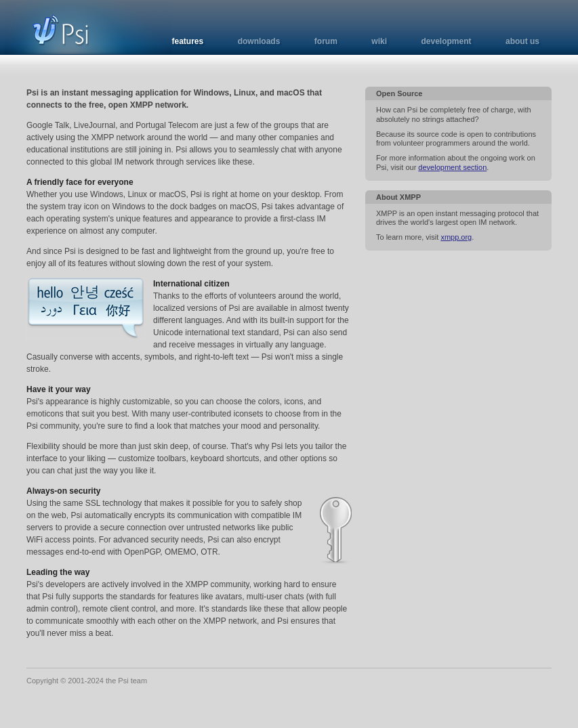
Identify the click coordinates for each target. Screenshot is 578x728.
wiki (379, 41)
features (188, 41)
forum (326, 41)
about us (522, 41)
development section (452, 167)
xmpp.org (456, 237)
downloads (259, 41)
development (446, 41)
